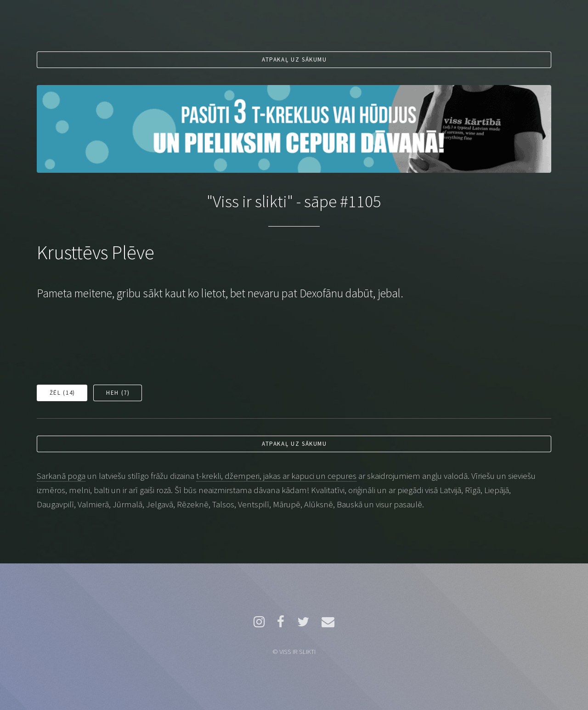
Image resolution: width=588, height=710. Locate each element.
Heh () (118, 393)
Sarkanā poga (61, 476)
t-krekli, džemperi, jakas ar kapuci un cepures (276, 476)
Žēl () (62, 393)
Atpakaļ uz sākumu (294, 60)
